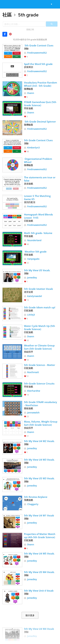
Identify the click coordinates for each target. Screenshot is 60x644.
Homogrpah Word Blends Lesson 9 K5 (39, 216)
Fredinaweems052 (37, 53)
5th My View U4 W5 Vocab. (40, 553)
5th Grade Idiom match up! (40, 307)
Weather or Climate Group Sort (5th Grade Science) (40, 347)
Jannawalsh (33, 413)
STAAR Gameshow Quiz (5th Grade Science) (40, 104)
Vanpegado (33, 259)
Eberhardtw (34, 391)
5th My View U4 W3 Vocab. (40, 460)
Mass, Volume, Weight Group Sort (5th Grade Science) (41, 423)
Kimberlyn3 (33, 148)
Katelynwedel (35, 296)
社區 (7, 15)
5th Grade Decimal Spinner (40, 122)
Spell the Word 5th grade (38, 64)
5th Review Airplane (36, 497)
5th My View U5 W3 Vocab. (40, 478)
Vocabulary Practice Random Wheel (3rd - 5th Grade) (41, 84)
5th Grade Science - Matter (40, 365)
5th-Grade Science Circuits (39, 383)
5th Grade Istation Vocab (38, 289)
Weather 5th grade (35, 252)
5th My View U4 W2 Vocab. (40, 441)
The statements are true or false (40, 179)
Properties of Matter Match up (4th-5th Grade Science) (40, 536)
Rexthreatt (33, 372)
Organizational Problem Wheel (38, 160)
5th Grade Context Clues (39, 45)
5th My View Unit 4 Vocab (39, 591)
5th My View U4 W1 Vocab (39, 515)
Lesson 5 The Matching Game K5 (38, 198)
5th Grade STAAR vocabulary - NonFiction (41, 404)
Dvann (31, 93)
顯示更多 (30, 615)
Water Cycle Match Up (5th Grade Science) (40, 328)
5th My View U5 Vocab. (37, 270)
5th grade (28, 15)
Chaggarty (33, 504)
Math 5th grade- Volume (38, 233)
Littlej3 (31, 315)
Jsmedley (32, 278)
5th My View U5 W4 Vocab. (40, 572)
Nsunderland (34, 240)
